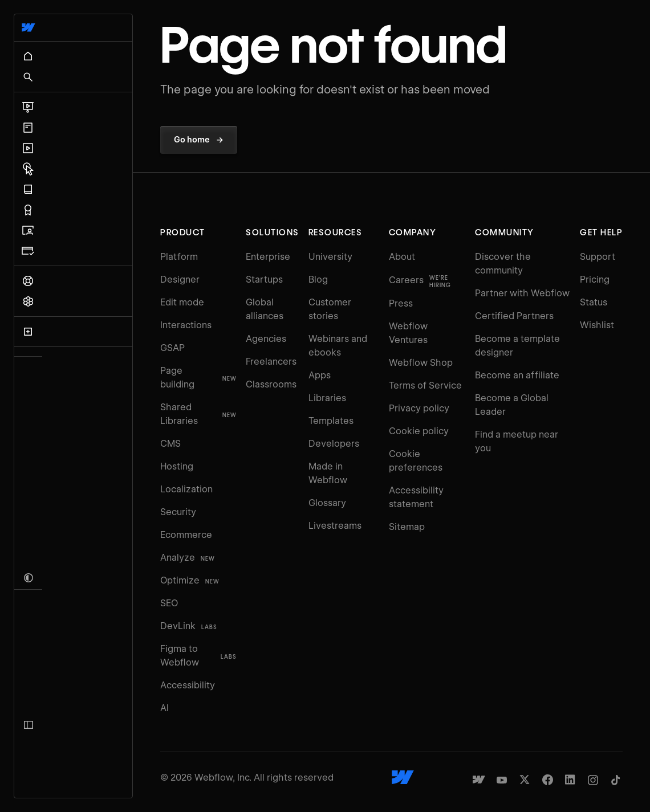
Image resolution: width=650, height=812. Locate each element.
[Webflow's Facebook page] (547, 752)
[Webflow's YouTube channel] (502, 752)
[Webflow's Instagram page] (593, 752)
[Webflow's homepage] (358, 750)
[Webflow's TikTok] (616, 752)
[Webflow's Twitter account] (525, 752)
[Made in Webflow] (479, 752)
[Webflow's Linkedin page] (570, 752)
